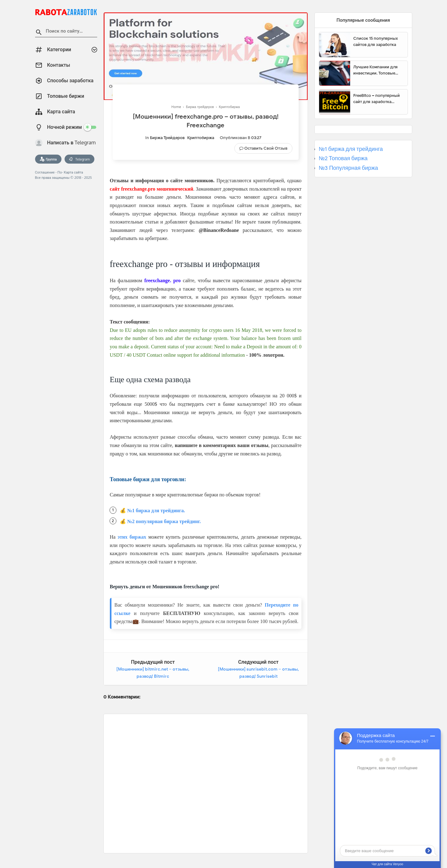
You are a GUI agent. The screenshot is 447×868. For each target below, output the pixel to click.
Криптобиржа (201, 138)
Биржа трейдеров (167, 138)
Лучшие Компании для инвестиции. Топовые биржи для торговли (375, 70)
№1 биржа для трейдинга (351, 149)
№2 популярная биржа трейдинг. (164, 521)
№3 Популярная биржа (348, 168)
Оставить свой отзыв (266, 148)
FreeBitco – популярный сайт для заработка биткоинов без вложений (378, 99)
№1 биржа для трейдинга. (156, 511)
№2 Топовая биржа (343, 158)
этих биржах (132, 537)
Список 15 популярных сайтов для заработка (376, 41)
